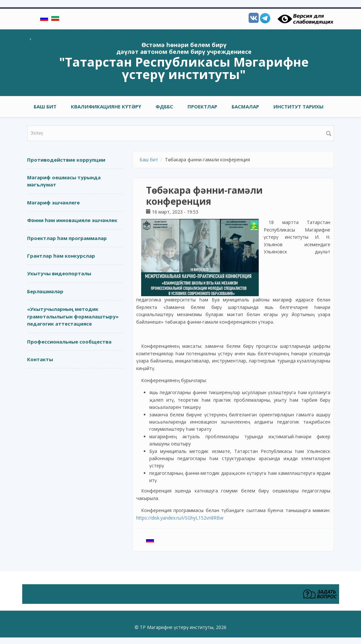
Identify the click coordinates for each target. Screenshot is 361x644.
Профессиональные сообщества (69, 342)
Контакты (40, 359)
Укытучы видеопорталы (59, 273)
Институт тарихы (298, 106)
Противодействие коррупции (66, 160)
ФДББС (164, 106)
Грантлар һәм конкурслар (61, 256)
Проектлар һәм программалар (67, 238)
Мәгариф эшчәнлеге (53, 202)
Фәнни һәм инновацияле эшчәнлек (72, 220)
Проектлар (202, 106)
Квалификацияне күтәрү (106, 106)
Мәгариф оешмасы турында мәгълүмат (64, 181)
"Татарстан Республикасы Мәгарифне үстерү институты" (184, 68)
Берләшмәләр (45, 291)
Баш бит (45, 106)
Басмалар (245, 106)
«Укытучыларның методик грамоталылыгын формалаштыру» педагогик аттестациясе (73, 316)
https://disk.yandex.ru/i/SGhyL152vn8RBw (180, 518)
